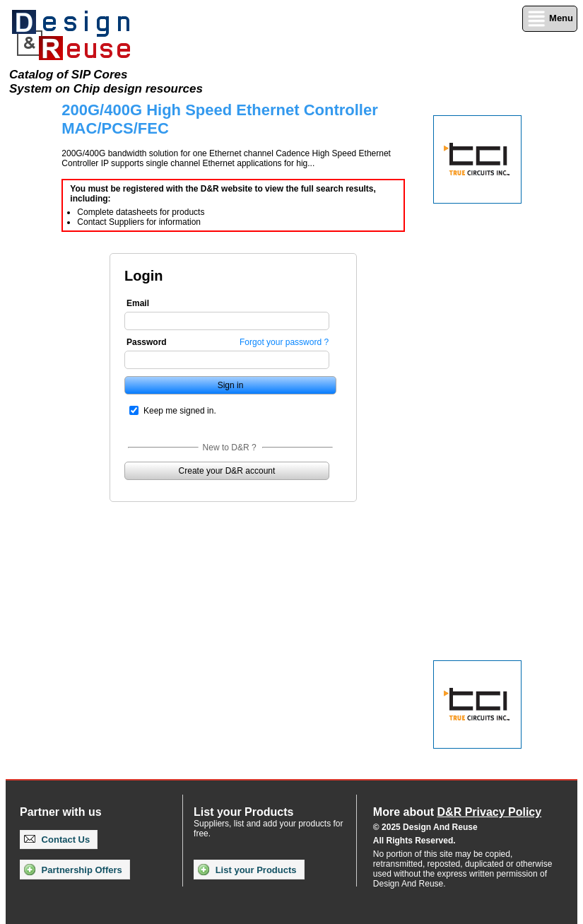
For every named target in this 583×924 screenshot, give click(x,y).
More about (457, 812)
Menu (550, 19)
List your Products (247, 870)
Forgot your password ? (284, 342)
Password (147, 342)
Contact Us (57, 840)
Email (138, 303)
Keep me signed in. (180, 411)
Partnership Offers (73, 870)
